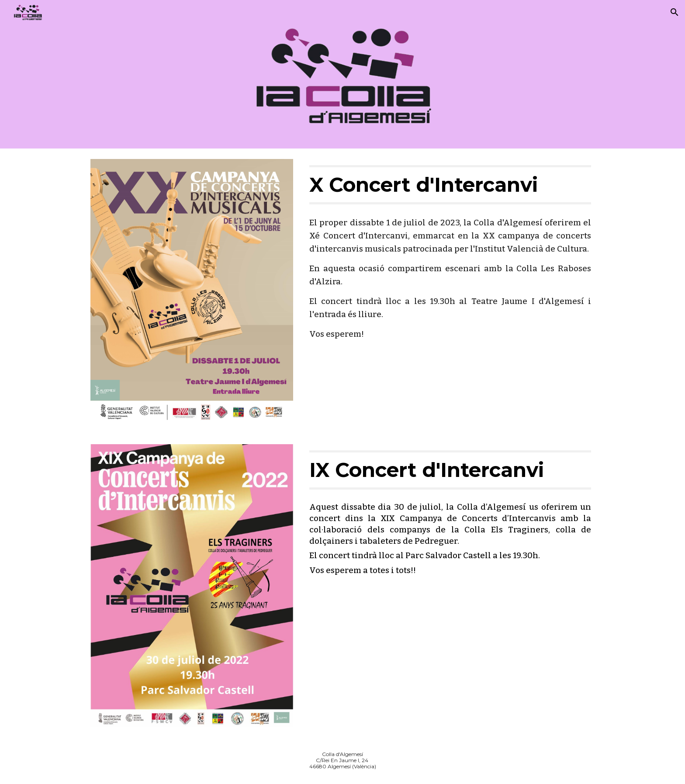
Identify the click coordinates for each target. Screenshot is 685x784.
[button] (675, 12)
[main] (450, 185)
